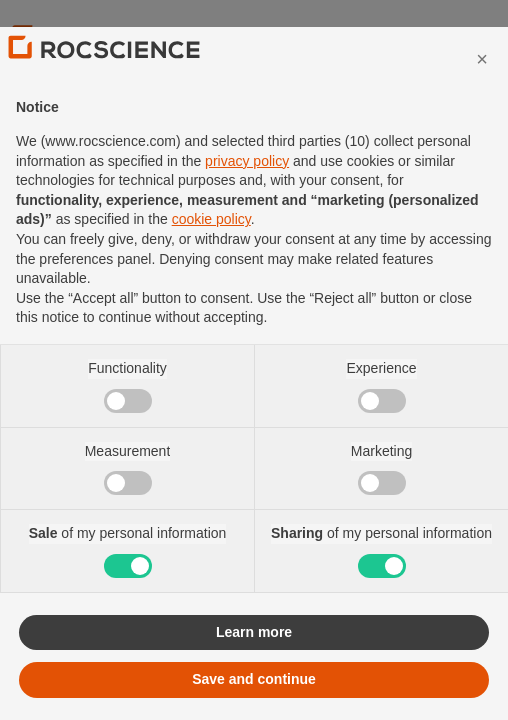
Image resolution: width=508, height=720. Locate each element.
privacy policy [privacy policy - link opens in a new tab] (247, 202)
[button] (482, 100)
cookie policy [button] (211, 261)
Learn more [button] (254, 673)
